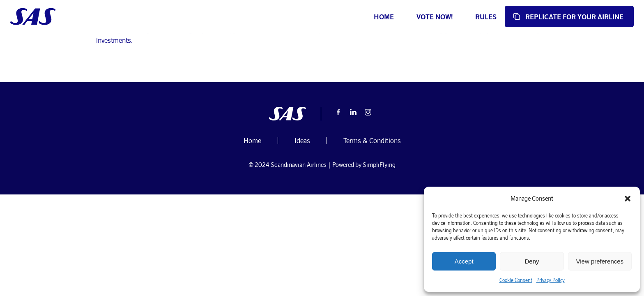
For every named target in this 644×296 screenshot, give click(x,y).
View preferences (600, 261)
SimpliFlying (379, 218)
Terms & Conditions (372, 194)
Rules (450, 17)
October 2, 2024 (189, 60)
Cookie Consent (516, 280)
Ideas (224, 60)
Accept (464, 261)
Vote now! (398, 17)
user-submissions (126, 60)
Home (348, 17)
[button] (628, 199)
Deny (532, 261)
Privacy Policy (551, 280)
